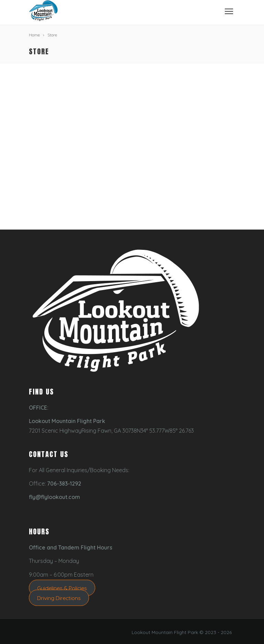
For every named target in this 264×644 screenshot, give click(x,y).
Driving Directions (59, 598)
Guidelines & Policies (62, 588)
